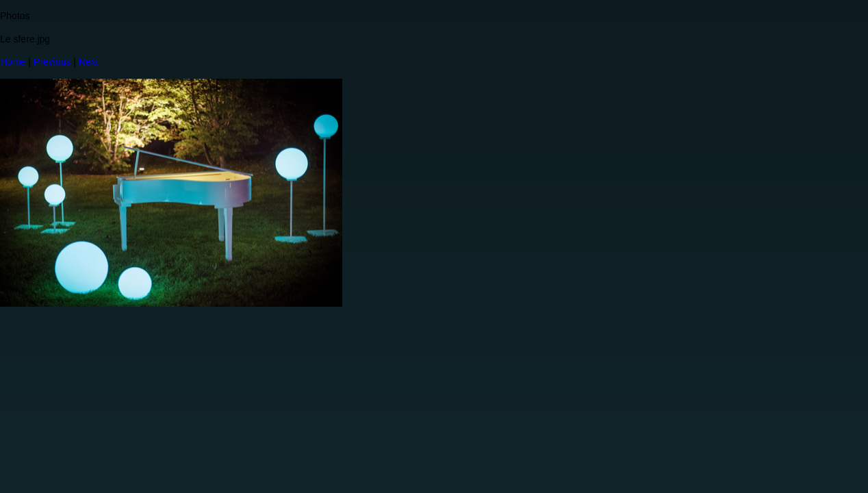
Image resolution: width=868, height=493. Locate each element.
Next (89, 62)
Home (13, 62)
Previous (52, 62)
